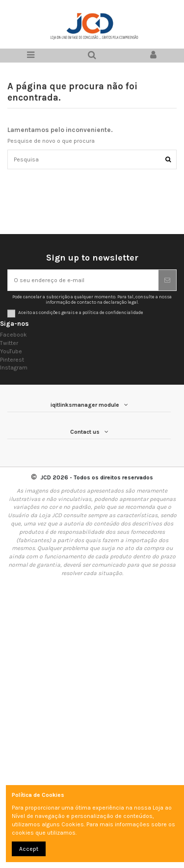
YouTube (11, 351)
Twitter (9, 343)
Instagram (14, 368)
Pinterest (12, 360)
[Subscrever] (167, 280)
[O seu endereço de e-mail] (83, 280)
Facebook (13, 335)
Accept (29, 849)
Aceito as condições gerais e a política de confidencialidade (81, 312)
